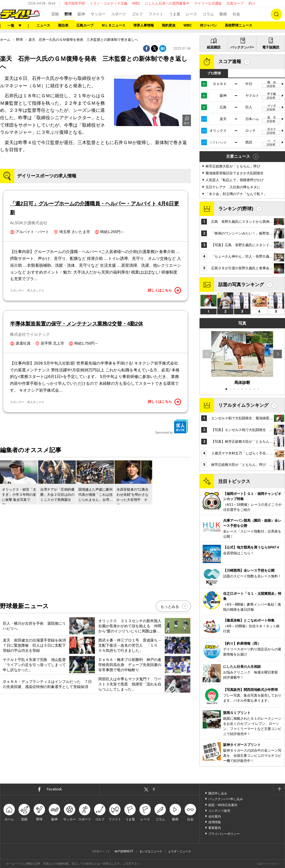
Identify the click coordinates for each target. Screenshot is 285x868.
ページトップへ (279, 789)
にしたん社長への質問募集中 (167, 3)
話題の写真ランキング (241, 285)
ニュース (43, 25)
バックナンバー (242, 47)
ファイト (156, 14)
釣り (252, 3)
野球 (68, 14)
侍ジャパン (208, 25)
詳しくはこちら (164, 290)
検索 (276, 14)
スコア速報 (230, 61)
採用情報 (215, 822)
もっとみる (170, 607)
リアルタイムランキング (243, 405)
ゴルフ (137, 14)
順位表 (63, 25)
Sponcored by (172, 427)
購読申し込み (218, 793)
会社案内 (215, 816)
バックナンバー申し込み (226, 799)
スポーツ (119, 14)
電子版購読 (271, 47)
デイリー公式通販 (208, 3)
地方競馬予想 (75, 3)
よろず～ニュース (180, 851)
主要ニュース (238, 156)
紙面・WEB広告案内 (223, 805)
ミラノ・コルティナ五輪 (109, 3)
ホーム (5, 40)
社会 (236, 14)
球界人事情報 (144, 25)
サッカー (98, 14)
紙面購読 (214, 47)
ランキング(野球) (236, 209)
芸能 (55, 14)
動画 (223, 14)
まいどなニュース (151, 851)
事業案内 (215, 828)
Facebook (54, 789)
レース (191, 14)
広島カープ (235, 3)
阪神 (81, 14)
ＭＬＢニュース (113, 25)
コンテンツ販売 (219, 811)
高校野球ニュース (239, 25)
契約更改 (169, 25)
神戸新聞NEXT (124, 851)
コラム (208, 14)
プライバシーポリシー (224, 834)
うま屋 (175, 14)
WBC (136, 3)
